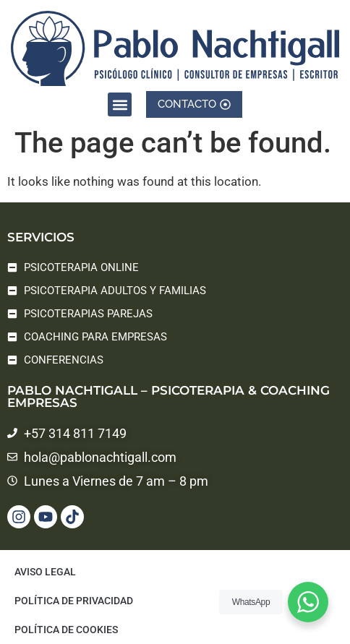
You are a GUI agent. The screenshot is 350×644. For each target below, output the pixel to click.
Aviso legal (45, 572)
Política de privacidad (74, 601)
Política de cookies (66, 630)
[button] (120, 103)
